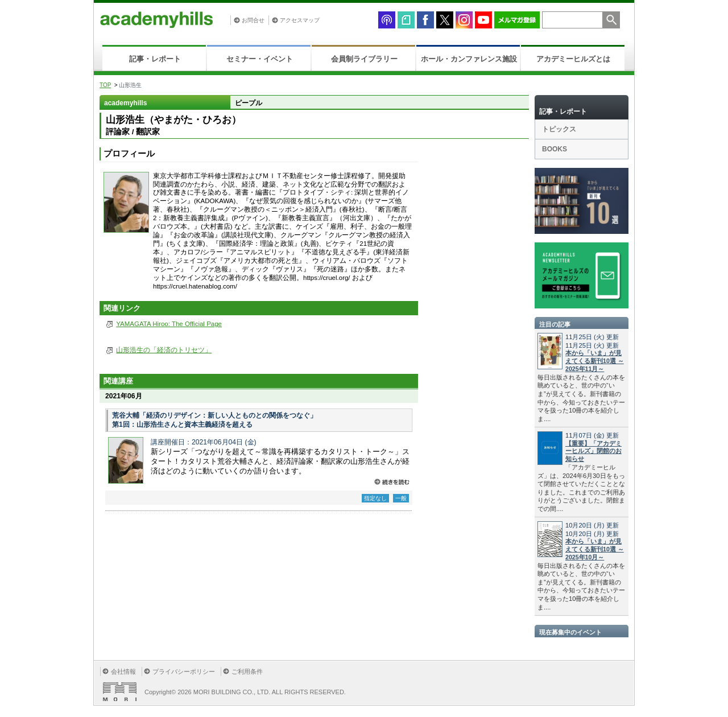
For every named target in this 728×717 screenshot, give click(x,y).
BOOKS (555, 149)
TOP (105, 85)
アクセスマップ (300, 20)
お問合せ (253, 20)
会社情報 (123, 671)
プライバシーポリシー (184, 671)
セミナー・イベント (260, 59)
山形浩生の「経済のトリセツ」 (164, 350)
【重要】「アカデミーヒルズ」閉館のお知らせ (593, 451)
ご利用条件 (247, 671)
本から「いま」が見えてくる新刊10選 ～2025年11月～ (595, 361)
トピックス (559, 129)
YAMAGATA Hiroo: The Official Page (169, 324)
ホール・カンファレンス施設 (469, 59)
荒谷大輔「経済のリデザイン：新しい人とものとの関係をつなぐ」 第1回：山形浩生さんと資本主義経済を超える (214, 420)
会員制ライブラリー (364, 59)
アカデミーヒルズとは (573, 59)
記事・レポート (155, 59)
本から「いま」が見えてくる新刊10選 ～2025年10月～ (595, 549)
